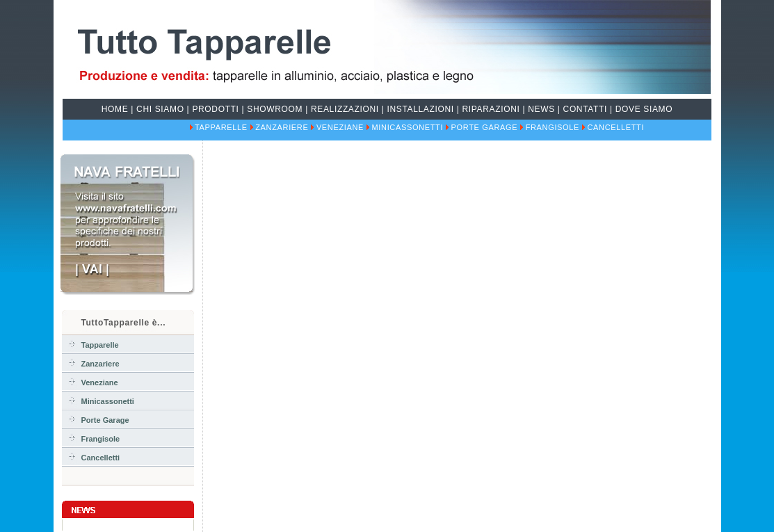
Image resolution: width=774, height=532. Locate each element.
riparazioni (491, 109)
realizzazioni (345, 109)
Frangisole (553, 127)
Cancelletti (615, 127)
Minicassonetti (408, 127)
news (541, 109)
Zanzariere (282, 127)
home (115, 109)
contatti (585, 109)
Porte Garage (485, 127)
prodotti (215, 109)
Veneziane (340, 127)
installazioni (421, 109)
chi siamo (160, 109)
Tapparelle (221, 127)
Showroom (275, 109)
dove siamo (644, 109)
